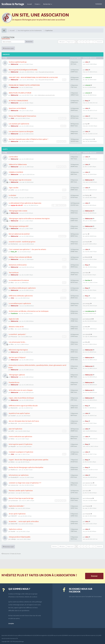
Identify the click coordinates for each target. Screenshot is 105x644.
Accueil (29, 4)
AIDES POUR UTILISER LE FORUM (20, 93)
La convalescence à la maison (19, 280)
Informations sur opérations (19, 475)
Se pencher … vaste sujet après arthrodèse (24, 521)
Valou (87, 273)
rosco (13, 493)
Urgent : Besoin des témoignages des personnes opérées (28, 460)
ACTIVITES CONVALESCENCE (18, 101)
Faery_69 (14, 252)
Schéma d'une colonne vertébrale (20, 257)
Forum (37, 4)
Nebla (13, 508)
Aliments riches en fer (16, 327)
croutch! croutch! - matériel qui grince (22, 242)
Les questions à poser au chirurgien (21, 131)
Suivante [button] (100, 42)
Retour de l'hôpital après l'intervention (22, 116)
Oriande (88, 506)
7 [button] (94, 42)
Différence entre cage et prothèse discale (23, 406)
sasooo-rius (15, 485)
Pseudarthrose (14, 382)
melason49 (89, 319)
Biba (12, 283)
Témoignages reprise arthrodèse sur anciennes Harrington (29, 218)
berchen (88, 280)
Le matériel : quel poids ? (17, 334)
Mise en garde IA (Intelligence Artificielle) (23, 70)
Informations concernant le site (46, 95)
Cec (86, 234)
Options (55, 546)
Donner (94, 576)
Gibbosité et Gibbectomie (18, 164)
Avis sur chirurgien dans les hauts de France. (24, 421)
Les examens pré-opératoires (19, 124)
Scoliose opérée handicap (17, 62)
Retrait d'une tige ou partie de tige (21, 498)
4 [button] (85, 42)
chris (87, 62)
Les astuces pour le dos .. (17, 342)
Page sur (70, 42)
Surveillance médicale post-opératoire (22, 288)
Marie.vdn (14, 423)
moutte (88, 242)
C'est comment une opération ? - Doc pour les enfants (27, 249)
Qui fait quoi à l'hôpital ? (17, 357)
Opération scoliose (15, 529)
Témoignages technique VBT (19, 226)
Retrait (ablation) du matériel (19, 234)
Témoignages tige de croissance (20, 180)
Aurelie (13, 531)
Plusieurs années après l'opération (21, 491)
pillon (13, 190)
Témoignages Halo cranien (18, 211)
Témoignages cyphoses (17, 375)
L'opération (8, 37)
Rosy (87, 101)
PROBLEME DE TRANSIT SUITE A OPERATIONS (24, 85)
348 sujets (62, 42)
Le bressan (14, 501)
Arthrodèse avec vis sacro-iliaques (21, 390)
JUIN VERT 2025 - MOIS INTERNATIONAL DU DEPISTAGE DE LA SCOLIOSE (33, 77)
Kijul (86, 124)
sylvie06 (88, 334)
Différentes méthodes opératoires (21, 296)
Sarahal (13, 416)
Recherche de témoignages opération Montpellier (26, 467)
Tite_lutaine (15, 198)
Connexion (99, 4)
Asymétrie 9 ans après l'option (19, 413)
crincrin (88, 77)
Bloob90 (88, 257)
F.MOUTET (14, 516)
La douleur (12, 195)
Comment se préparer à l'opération (21, 452)
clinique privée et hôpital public (19, 537)
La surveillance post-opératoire (20, 303)
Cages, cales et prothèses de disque (21, 398)
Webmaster (15, 64)
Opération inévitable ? (16, 506)
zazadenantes (90, 311)
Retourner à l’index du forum (11, 554)
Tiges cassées (13, 188)
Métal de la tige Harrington (18, 350)
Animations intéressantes (18, 265)
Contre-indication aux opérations (20, 436)
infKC (12, 431)
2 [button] (79, 42)
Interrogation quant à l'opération (20, 444)
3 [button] (82, 42)
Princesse (14, 337)
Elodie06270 (15, 477)
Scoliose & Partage (13, 4)
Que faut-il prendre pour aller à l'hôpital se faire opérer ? (28, 139)
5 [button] (88, 42)
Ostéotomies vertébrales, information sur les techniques (28, 311)
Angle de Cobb (14, 319)
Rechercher (48, 4)
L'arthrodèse (13, 157)
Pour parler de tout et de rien (46, 72)
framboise (14, 313)
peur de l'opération (15, 429)
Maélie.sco (14, 470)
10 (65, 205)
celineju (13, 539)
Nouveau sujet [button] (8, 48)
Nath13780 (14, 524)
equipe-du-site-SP (17, 205)
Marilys (87, 195)
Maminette (14, 408)
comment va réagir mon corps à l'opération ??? (25, 483)
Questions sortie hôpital (17, 108)
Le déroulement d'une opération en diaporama (25, 203)
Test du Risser (14, 273)
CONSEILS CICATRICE (16, 172)
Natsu (13, 439)
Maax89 (13, 446)
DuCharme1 (14, 244)
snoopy (88, 303)
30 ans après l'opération (17, 514)
